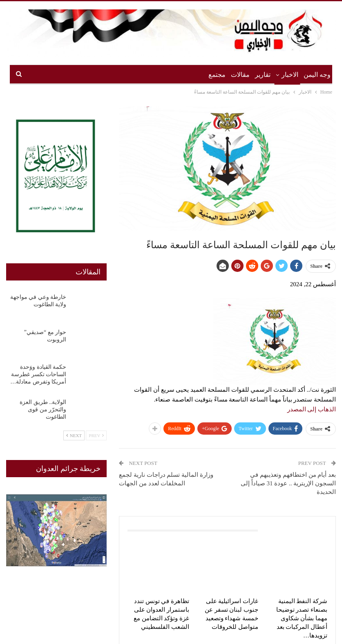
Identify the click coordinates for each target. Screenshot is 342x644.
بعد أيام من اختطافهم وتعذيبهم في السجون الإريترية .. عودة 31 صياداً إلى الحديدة (288, 483)
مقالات (240, 75)
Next (74, 435)
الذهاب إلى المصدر (312, 409)
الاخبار (290, 75)
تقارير (263, 75)
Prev (96, 435)
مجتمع (217, 75)
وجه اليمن (317, 75)
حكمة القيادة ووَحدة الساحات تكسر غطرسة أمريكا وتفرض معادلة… (38, 374)
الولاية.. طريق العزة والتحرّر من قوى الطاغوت (43, 410)
